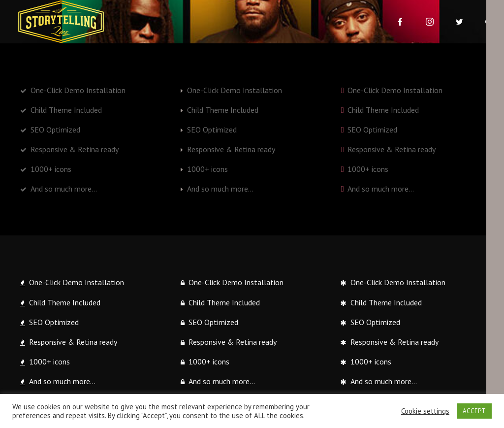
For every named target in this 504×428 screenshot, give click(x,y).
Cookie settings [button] (425, 411)
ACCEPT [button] (474, 411)
